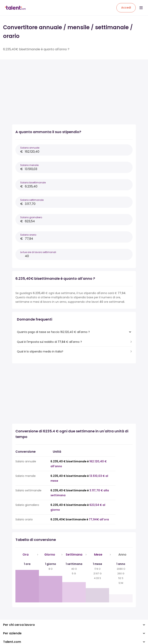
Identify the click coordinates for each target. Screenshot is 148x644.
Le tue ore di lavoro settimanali (38, 252)
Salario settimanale (32, 200)
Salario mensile (29, 165)
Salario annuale (30, 148)
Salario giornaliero (31, 217)
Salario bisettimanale (33, 183)
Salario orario (28, 235)
